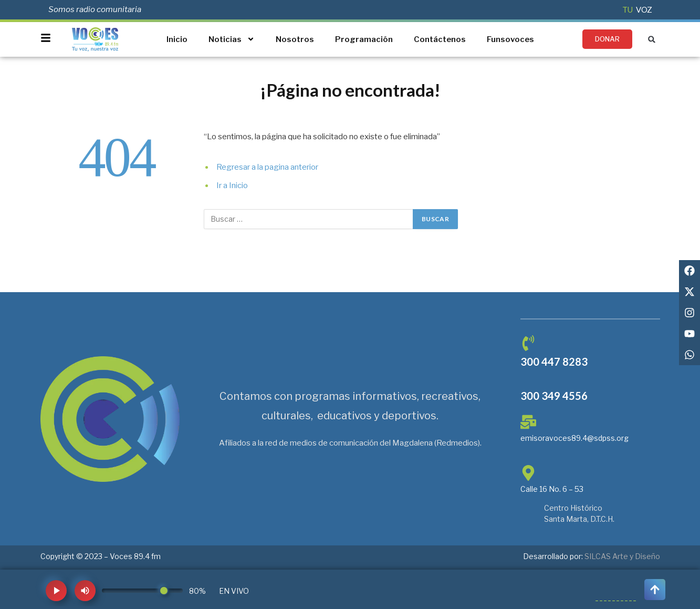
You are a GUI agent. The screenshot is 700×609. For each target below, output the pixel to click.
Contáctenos (440, 39)
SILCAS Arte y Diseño (622, 556)
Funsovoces (510, 39)
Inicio (177, 39)
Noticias (232, 39)
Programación (364, 39)
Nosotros (295, 39)
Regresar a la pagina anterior (267, 167)
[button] (652, 39)
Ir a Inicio (232, 185)
